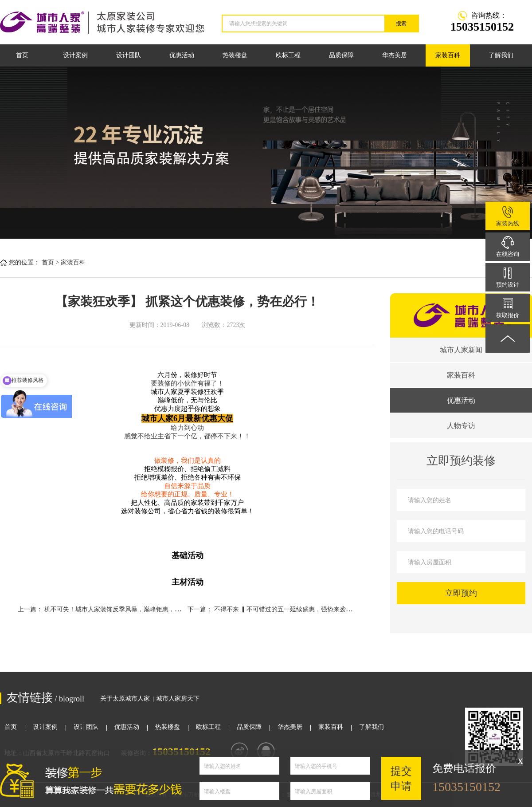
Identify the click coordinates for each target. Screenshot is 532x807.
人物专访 (461, 426)
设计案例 (75, 55)
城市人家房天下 (178, 699)
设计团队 (129, 55)
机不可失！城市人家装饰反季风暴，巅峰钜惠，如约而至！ (125, 609)
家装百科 (448, 55)
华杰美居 (395, 55)
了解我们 (501, 55)
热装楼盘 (235, 55)
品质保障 (341, 55)
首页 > (50, 262)
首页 (22, 55)
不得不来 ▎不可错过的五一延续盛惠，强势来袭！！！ (289, 609)
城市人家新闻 (461, 350)
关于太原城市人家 (125, 699)
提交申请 (401, 778)
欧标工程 (288, 55)
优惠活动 (182, 55)
